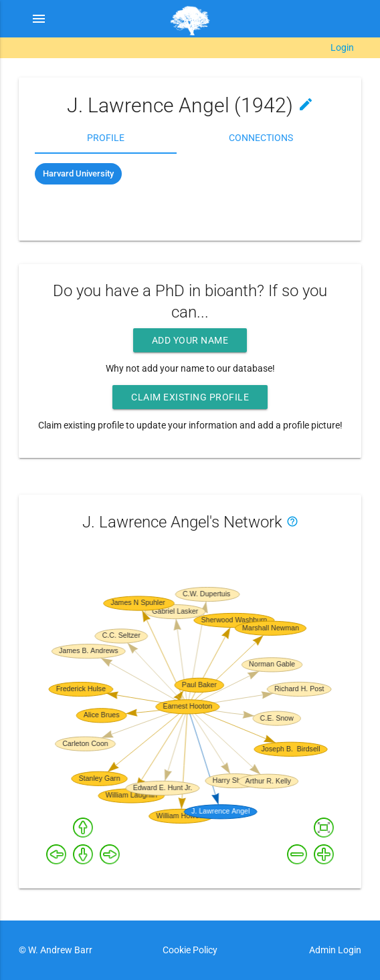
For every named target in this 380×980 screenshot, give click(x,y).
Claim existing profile (190, 397)
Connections (261, 138)
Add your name (190, 340)
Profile (106, 138)
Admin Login (335, 950)
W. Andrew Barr (59, 950)
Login (342, 47)
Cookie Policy (190, 950)
